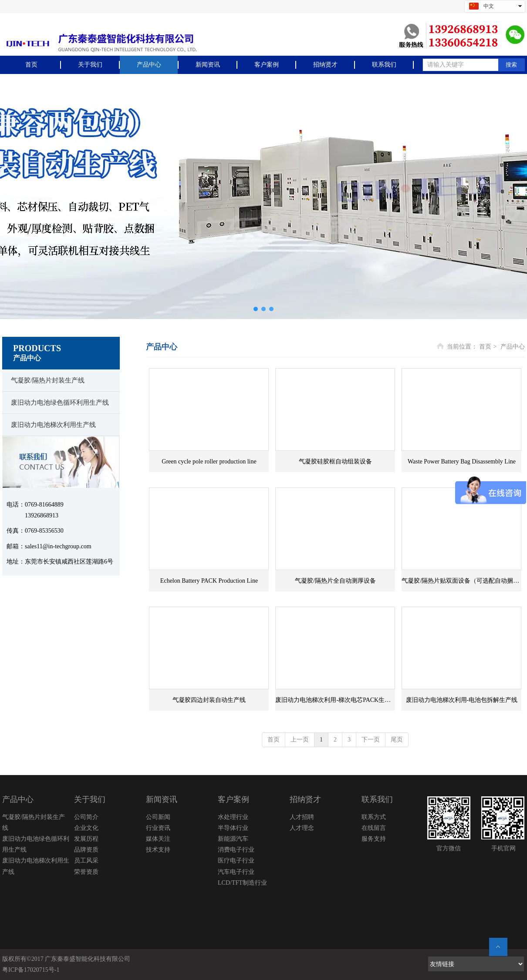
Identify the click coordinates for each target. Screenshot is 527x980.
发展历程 (86, 839)
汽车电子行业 (236, 872)
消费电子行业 (236, 850)
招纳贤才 (305, 799)
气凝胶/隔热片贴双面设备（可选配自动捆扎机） (461, 581)
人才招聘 (302, 817)
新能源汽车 (233, 839)
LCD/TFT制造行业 (242, 883)
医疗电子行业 (236, 861)
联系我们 (377, 799)
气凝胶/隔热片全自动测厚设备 (335, 581)
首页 (485, 347)
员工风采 (86, 861)
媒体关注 (158, 839)
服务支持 (374, 839)
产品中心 (513, 347)
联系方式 (374, 817)
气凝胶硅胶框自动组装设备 (335, 461)
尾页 (397, 740)
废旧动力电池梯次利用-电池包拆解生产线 (462, 700)
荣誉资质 (86, 872)
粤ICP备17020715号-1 (31, 970)
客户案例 (233, 799)
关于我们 (90, 799)
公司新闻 (158, 817)
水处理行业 (233, 817)
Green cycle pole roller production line (209, 461)
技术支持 (158, 850)
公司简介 (86, 817)
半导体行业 (233, 828)
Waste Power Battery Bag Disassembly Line (462, 461)
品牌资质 (86, 850)
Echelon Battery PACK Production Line (209, 581)
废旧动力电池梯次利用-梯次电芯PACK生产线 (335, 700)
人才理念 (302, 828)
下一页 (371, 740)
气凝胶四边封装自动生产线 (209, 700)
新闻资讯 (162, 799)
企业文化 (86, 828)
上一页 (300, 740)
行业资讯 (158, 828)
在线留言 (374, 828)
